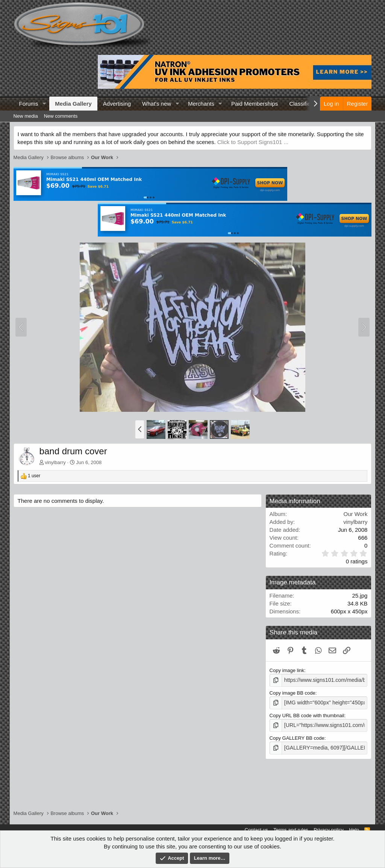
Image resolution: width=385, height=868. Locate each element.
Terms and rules (291, 830)
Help (354, 830)
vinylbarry (55, 462)
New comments (61, 116)
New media (26, 116)
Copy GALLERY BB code (297, 736)
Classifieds (303, 104)
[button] (44, 104)
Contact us (256, 830)
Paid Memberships (255, 104)
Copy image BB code (293, 692)
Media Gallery (73, 104)
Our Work (355, 514)
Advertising (117, 104)
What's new (157, 104)
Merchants (201, 104)
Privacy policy (328, 830)
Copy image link (287, 670)
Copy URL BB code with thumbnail (307, 714)
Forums (29, 104)
